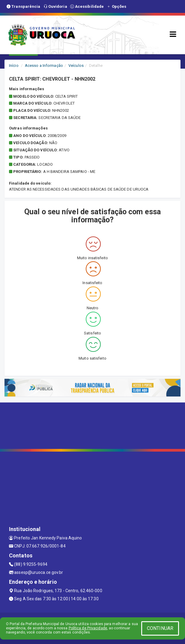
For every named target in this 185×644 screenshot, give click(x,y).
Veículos (76, 65)
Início (14, 65)
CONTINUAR (160, 628)
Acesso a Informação (44, 65)
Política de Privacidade (88, 628)
